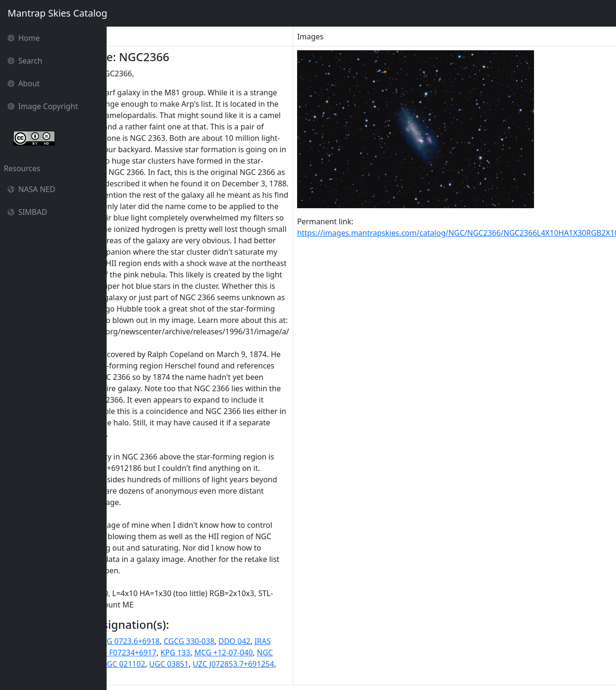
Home (24, 38)
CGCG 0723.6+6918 (193, 641)
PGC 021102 (191, 664)
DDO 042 (302, 641)
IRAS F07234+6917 (191, 653)
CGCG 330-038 (257, 641)
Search (25, 61)
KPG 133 (243, 653)
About (24, 83)
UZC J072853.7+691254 (301, 664)
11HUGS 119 (133, 641)
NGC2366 (149, 664)
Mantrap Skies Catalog (57, 13)
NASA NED (32, 189)
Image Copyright (43, 106)
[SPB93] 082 (132, 675)
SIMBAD (27, 212)
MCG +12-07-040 (291, 653)
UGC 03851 (236, 664)
